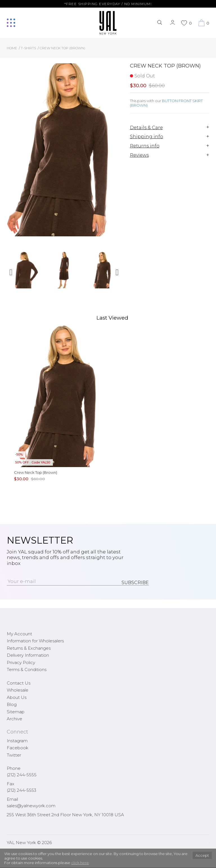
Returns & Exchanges (29, 648)
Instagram (17, 741)
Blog (12, 704)
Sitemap (16, 712)
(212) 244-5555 (22, 775)
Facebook (18, 748)
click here (80, 863)
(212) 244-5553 (22, 790)
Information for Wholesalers (35, 641)
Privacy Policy (21, 662)
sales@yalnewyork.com (31, 806)
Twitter (14, 755)
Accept (202, 855)
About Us (17, 697)
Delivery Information (28, 655)
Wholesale (18, 690)
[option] (26, 272)
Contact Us (19, 683)
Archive (14, 719)
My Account (19, 634)
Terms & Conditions (27, 669)
